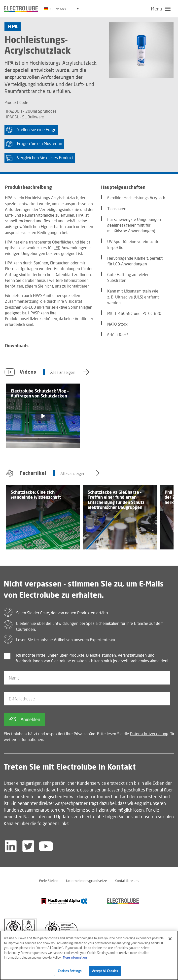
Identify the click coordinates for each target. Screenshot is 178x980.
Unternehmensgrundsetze (87, 881)
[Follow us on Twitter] (28, 846)
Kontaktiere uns (127, 881)
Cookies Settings (70, 973)
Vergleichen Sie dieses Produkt (40, 158)
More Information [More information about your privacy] (75, 960)
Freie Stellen (49, 881)
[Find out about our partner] (64, 901)
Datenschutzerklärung (149, 734)
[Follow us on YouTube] (46, 846)
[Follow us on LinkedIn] (11, 846)
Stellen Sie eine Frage (31, 130)
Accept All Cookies (105, 973)
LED (57, 248)
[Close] (170, 941)
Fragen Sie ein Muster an (34, 144)
